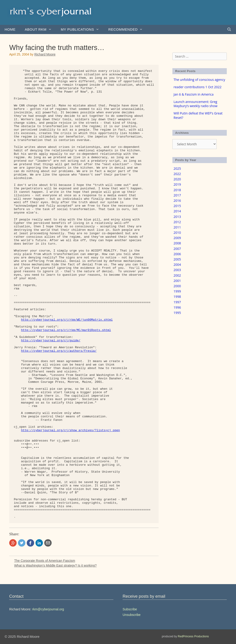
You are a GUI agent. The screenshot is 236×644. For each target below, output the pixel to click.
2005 (177, 259)
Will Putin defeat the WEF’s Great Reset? (198, 115)
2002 (177, 275)
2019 (177, 184)
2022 (177, 174)
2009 (177, 238)
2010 (177, 233)
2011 (177, 227)
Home (10, 29)
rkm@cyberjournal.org (48, 609)
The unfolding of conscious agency (199, 80)
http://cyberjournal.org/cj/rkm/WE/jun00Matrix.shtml (67, 320)
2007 (177, 249)
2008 (177, 243)
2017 (177, 195)
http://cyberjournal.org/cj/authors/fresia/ (59, 351)
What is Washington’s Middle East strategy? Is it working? (55, 565)
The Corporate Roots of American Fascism (45, 561)
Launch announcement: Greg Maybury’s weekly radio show (195, 104)
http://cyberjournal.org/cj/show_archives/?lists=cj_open (70, 430)
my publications (82, 29)
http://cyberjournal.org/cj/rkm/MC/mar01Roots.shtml (66, 330)
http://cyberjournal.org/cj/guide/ (51, 341)
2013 (177, 217)
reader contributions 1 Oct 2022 (198, 87)
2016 (177, 201)
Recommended (128, 29)
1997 (177, 302)
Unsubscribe (132, 615)
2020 (177, 179)
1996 (177, 307)
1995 (177, 313)
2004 (177, 265)
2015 (177, 206)
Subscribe (130, 609)
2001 (177, 281)
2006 (177, 254)
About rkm (40, 29)
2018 (177, 190)
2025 (177, 168)
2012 (177, 222)
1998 (177, 297)
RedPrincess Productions (193, 636)
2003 (177, 270)
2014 (177, 211)
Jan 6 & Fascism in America (194, 94)
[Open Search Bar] (229, 29)
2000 (177, 286)
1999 (177, 291)
